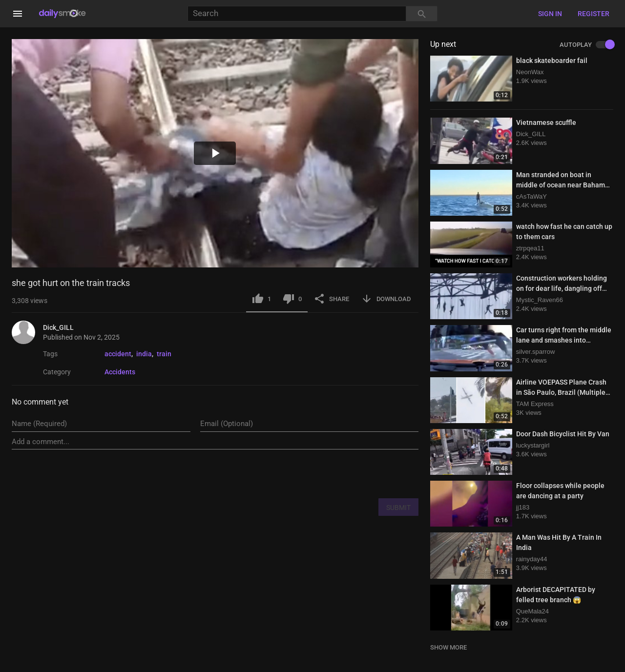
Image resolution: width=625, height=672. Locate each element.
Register (594, 14)
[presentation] (344, 473)
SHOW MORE (448, 647)
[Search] (297, 14)
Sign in (550, 14)
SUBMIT (398, 508)
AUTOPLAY (586, 45)
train (164, 354)
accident (118, 354)
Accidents (120, 372)
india (144, 354)
